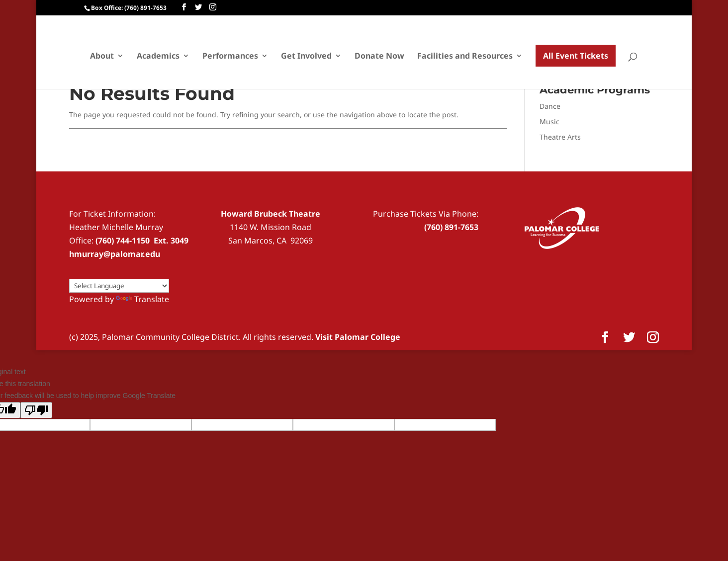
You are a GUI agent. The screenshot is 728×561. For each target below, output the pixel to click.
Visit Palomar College (358, 337)
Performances (230, 57)
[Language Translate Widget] (119, 286)
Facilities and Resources (465, 57)
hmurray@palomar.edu (115, 254)
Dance (550, 106)
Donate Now (379, 57)
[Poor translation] (36, 410)
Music (549, 121)
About (102, 57)
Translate (142, 299)
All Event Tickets (576, 56)
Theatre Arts (560, 137)
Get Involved (306, 57)
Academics (158, 57)
